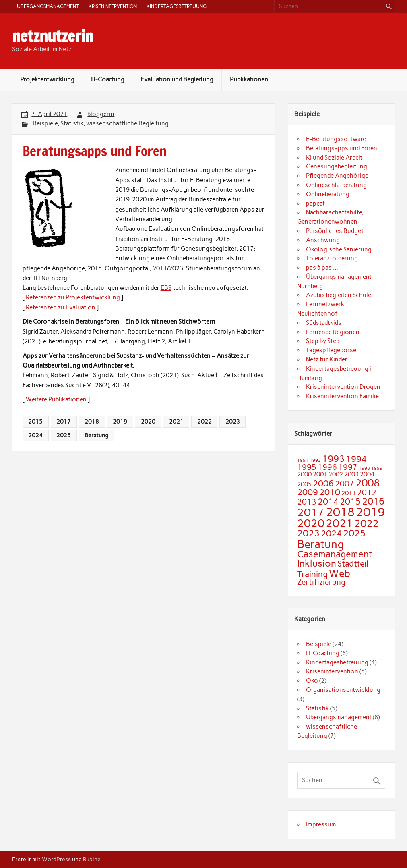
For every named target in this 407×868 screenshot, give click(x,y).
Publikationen (249, 79)
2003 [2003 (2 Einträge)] (351, 474)
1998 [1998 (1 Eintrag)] (364, 468)
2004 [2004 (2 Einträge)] (367, 474)
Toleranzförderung (332, 258)
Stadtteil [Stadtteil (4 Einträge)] (353, 564)
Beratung (96, 435)
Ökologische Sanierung (339, 249)
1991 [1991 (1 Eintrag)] (303, 460)
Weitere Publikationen (56, 399)
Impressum (321, 824)
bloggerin (101, 114)
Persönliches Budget (335, 231)
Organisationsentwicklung (343, 690)
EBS (166, 288)
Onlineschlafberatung (336, 185)
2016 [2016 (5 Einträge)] (373, 501)
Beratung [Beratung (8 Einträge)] (320, 544)
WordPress (56, 859)
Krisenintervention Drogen (343, 387)
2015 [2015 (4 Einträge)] (350, 501)
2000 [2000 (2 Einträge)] (304, 474)
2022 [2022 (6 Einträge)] (366, 523)
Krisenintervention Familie (342, 396)
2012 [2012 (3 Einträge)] (367, 493)
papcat (315, 204)
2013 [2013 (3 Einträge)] (307, 502)
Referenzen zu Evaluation (61, 307)
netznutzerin (53, 36)
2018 (92, 422)
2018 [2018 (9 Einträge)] (340, 512)
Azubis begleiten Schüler (340, 295)
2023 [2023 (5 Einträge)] (308, 533)
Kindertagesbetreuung (177, 6)
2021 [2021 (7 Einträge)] (339, 523)
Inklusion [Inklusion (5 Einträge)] (317, 563)
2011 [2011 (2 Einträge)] (349, 493)
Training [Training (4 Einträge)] (312, 574)
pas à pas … (322, 268)
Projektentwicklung (47, 79)
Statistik (72, 123)
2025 (64, 435)
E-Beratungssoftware (336, 139)
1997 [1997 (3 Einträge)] (348, 467)
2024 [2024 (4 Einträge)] (331, 533)
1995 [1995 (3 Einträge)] (307, 467)
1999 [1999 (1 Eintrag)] (377, 468)
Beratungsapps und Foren (342, 148)
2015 (35, 422)
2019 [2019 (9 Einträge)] (370, 512)
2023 (233, 422)
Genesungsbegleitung (337, 166)
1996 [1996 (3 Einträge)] (327, 467)
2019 (120, 422)
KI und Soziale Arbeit (334, 158)
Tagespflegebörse (331, 350)
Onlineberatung (328, 194)
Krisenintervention (113, 6)
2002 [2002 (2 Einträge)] (336, 474)
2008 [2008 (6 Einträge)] (368, 483)
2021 (176, 422)
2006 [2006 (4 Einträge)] (323, 483)
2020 (148, 422)
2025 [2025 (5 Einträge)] (354, 533)
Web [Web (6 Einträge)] (340, 573)
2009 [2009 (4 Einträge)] (308, 492)
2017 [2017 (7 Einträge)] (311, 513)
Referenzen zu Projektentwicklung (73, 297)
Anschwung (323, 240)
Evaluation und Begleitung (177, 79)
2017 (64, 422)
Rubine (92, 859)
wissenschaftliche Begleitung (127, 123)
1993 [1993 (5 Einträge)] (333, 459)
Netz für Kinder (327, 359)
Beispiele (45, 123)
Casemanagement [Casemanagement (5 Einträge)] (335, 554)
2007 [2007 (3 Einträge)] (345, 484)
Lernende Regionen (333, 332)
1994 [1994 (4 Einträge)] (356, 459)
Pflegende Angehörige (337, 176)
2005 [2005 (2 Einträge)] (304, 484)
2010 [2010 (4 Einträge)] (330, 492)
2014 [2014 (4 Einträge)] (328, 501)
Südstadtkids (324, 323)
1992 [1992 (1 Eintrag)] (315, 460)
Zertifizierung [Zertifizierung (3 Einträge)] (321, 582)
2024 (35, 435)
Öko (312, 681)
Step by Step (323, 341)
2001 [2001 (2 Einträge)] (320, 474)
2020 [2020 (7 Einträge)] (311, 523)
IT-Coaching (108, 79)
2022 (205, 422)
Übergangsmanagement (48, 6)
